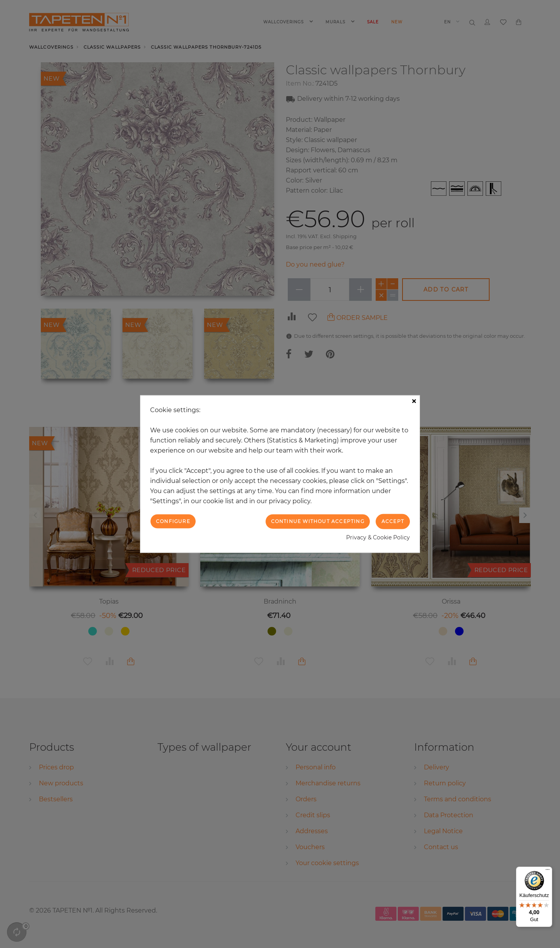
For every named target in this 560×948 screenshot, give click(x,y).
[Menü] (548, 871)
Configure (173, 521)
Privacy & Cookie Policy (378, 537)
